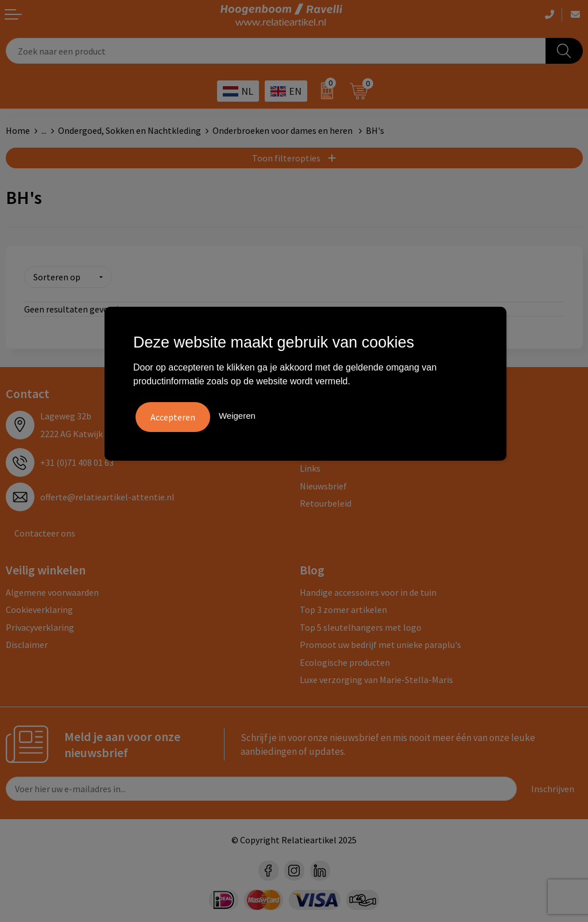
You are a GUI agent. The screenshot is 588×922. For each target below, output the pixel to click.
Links (310, 466)
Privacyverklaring (40, 626)
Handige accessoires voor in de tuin (368, 591)
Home (18, 130)
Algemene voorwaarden (52, 591)
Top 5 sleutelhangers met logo (361, 626)
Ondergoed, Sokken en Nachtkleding (129, 130)
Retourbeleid (326, 501)
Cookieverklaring (39, 608)
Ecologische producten (345, 660)
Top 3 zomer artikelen (343, 608)
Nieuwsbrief (323, 484)
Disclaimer (27, 643)
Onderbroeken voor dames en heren (283, 130)
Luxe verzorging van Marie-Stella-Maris (376, 678)
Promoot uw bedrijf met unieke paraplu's (380, 643)
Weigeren (237, 414)
